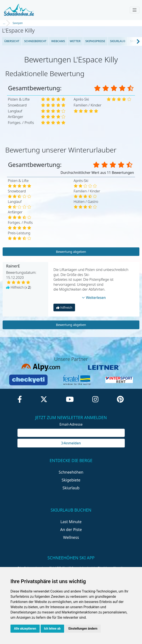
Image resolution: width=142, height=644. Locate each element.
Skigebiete (71, 480)
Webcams (58, 41)
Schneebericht (35, 41)
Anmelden (71, 443)
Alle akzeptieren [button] (25, 629)
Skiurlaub (118, 41)
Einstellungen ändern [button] (83, 629)
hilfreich (64, 307)
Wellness (71, 537)
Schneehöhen (71, 472)
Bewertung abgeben (71, 252)
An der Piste (71, 529)
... (4, 23)
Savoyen (18, 23)
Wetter (75, 41)
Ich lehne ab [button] (52, 629)
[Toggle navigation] (135, 10)
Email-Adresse (71, 424)
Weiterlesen (94, 298)
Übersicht (12, 41)
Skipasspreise (95, 41)
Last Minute (71, 522)
